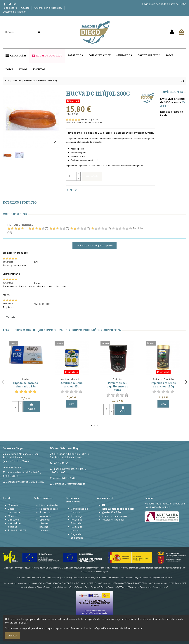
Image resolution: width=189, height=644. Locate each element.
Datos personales (14, 511)
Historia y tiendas (49, 505)
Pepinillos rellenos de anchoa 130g (163, 385)
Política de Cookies (77, 529)
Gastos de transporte (45, 514)
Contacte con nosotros (115, 516)
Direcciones (14, 520)
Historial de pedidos (14, 525)
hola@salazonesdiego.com (118, 509)
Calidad (26, 8)
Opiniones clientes (45, 521)
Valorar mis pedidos (113, 520)
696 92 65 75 (13, 467)
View (72, 404)
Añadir (92, 176)
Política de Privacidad (77, 521)
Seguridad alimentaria (77, 536)
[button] (16, 56)
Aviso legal (77, 516)
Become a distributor (14, 12)
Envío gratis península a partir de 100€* (164, 4)
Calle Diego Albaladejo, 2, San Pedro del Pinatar (21, 456)
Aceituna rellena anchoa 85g (72, 385)
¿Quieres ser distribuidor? (48, 8)
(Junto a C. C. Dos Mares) (16, 461)
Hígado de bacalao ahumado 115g (26, 385)
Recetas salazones (45, 529)
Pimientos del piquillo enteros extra (117, 386)
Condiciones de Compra (79, 511)
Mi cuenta (13, 505)
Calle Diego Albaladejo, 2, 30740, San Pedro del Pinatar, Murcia (70, 456)
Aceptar (13, 636)
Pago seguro (10, 8)
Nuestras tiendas (49, 509)
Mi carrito (13, 516)
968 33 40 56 (60, 463)
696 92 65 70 (113, 512)
